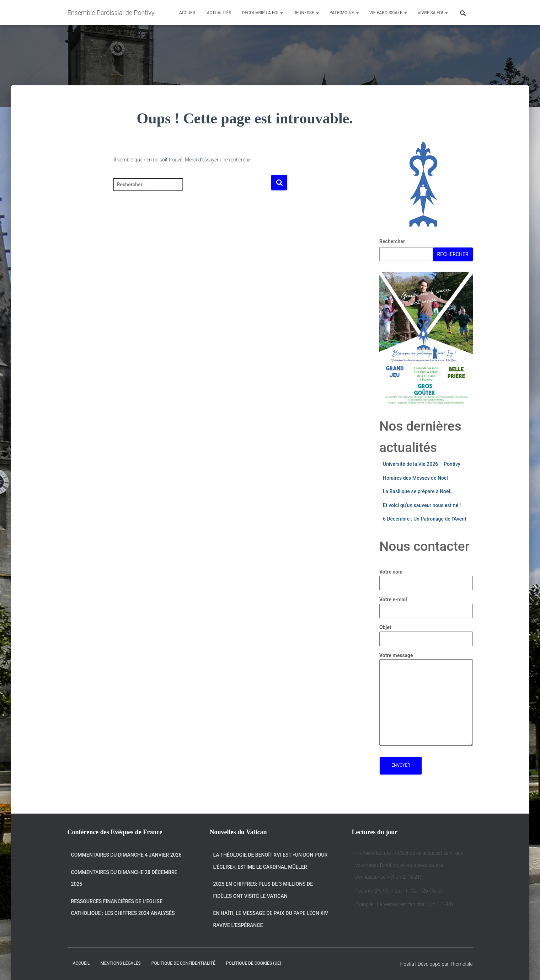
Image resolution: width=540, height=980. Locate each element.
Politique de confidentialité (183, 963)
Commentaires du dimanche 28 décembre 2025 (124, 878)
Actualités (219, 13)
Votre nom (426, 577)
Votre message (426, 700)
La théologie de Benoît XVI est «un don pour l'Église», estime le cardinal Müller (271, 861)
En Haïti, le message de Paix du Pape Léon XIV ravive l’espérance (271, 919)
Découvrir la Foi (262, 13)
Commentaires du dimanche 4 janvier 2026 (126, 855)
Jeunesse (306, 13)
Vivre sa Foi (433, 13)
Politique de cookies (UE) (254, 963)
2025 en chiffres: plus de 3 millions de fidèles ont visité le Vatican (263, 890)
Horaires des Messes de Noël (415, 478)
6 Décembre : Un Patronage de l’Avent (425, 519)
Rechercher (392, 241)
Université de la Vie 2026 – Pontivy (422, 464)
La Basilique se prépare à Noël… (418, 491)
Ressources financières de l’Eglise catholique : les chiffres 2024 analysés (123, 907)
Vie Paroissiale (388, 13)
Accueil (188, 13)
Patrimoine (344, 13)
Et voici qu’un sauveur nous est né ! (422, 505)
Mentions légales (121, 963)
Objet (426, 633)
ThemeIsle (461, 964)
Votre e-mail (426, 605)
